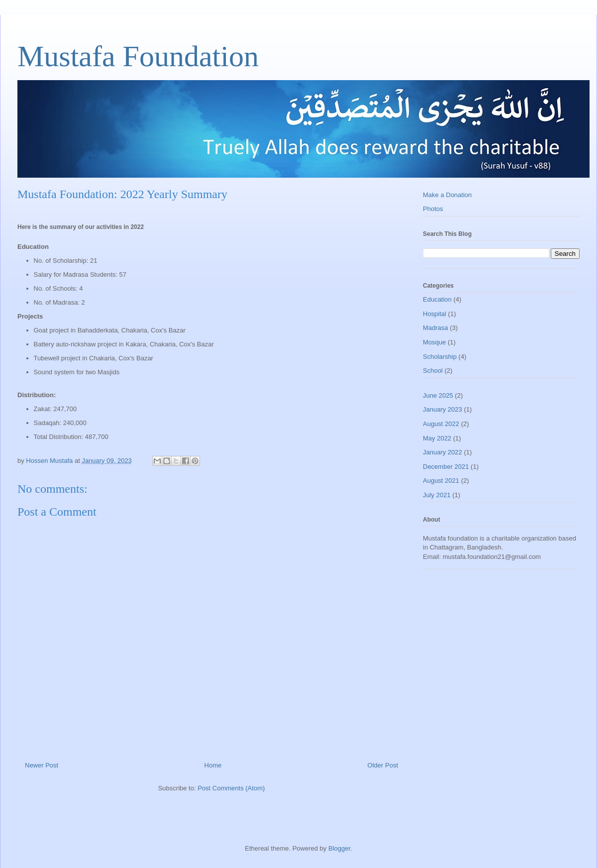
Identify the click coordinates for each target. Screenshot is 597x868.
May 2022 (437, 438)
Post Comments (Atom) (231, 788)
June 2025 (438, 395)
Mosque (434, 342)
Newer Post (42, 765)
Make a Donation (447, 195)
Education (437, 299)
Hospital (435, 314)
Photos (433, 209)
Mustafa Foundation (138, 56)
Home (213, 765)
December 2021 (446, 467)
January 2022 (443, 452)
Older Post (383, 765)
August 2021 (441, 481)
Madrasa (436, 328)
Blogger (339, 848)
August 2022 (441, 424)
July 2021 (437, 495)
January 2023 (443, 409)
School (433, 371)
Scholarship (440, 357)
